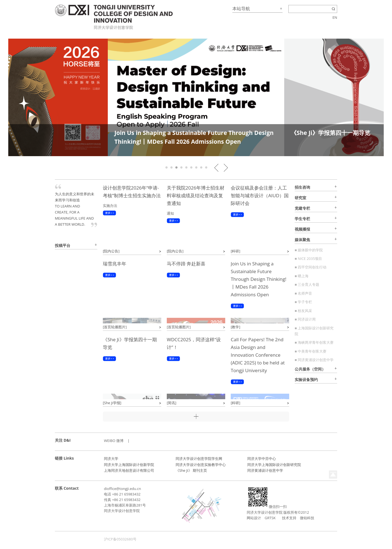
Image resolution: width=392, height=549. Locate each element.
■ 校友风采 (303, 311)
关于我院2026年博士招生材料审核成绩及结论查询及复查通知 (196, 195)
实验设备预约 (306, 379)
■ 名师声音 (303, 293)
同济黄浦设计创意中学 (265, 470)
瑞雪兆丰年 (115, 264)
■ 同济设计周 (305, 319)
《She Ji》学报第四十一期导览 (331, 133)
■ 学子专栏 (303, 302)
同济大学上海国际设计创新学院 (129, 465)
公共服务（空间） (310, 369)
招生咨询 (302, 187)
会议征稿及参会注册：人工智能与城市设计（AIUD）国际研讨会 (260, 195)
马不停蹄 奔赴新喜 (186, 264)
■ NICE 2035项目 (308, 258)
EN (335, 17)
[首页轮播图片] (115, 327)
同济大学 (111, 459)
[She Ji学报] (112, 403)
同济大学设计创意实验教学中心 (201, 465)
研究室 (300, 198)
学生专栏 (302, 219)
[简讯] (172, 403)
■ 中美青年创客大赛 (311, 351)
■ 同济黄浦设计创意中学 (314, 360)
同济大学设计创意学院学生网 (199, 459)
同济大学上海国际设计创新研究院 (274, 465)
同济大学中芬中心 (262, 459)
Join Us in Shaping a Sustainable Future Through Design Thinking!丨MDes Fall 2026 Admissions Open (259, 279)
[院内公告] (111, 251)
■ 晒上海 (302, 276)
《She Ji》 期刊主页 (191, 470)
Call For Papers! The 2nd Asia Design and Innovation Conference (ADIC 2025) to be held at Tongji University (258, 355)
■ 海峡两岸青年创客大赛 (314, 342)
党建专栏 (302, 208)
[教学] (236, 327)
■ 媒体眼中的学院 (309, 250)
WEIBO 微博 (114, 441)
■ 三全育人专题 (307, 284)
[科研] (236, 251)
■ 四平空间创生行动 (311, 267)
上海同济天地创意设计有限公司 (129, 470)
